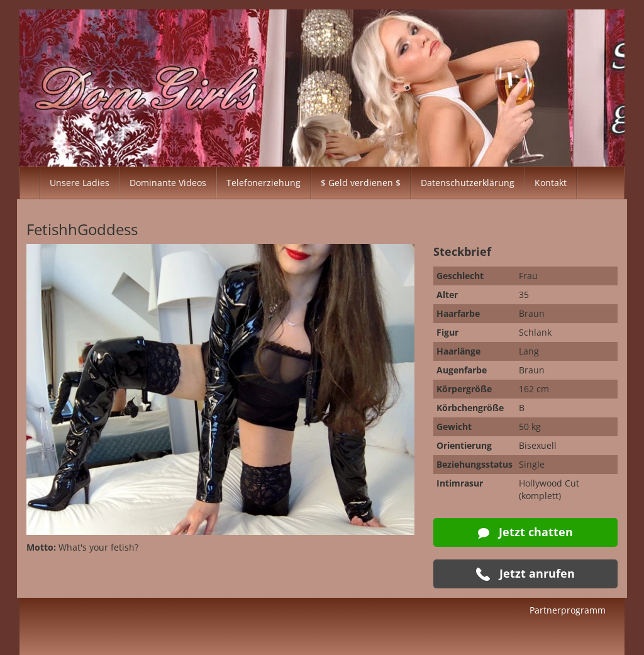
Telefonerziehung (264, 183)
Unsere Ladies (80, 183)
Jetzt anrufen (525, 574)
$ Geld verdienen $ (361, 183)
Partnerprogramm (568, 610)
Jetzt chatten (525, 532)
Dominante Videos (168, 183)
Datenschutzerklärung (468, 183)
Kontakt (551, 183)
